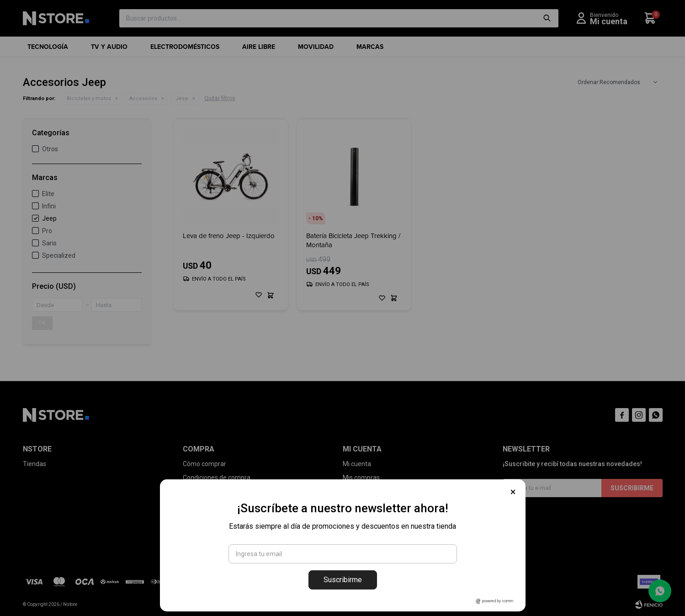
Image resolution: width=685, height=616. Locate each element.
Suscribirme (343, 580)
